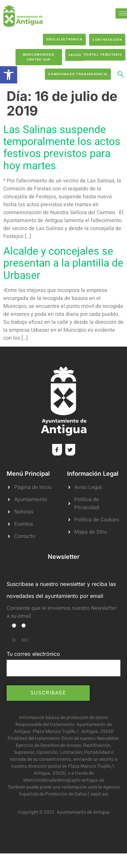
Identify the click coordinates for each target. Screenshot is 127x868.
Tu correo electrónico (63, 663)
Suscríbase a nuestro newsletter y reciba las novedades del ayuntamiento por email (61, 590)
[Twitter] (70, 450)
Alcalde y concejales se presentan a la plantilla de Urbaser (63, 263)
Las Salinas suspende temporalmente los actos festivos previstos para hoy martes (62, 148)
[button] (9, 75)
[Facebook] (57, 450)
